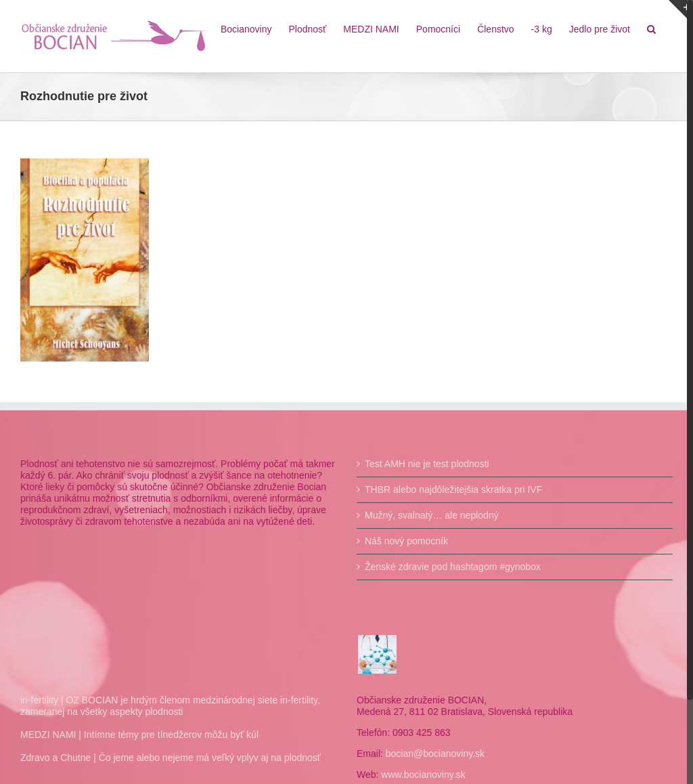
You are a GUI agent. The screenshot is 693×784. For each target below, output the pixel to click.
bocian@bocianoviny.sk (432, 754)
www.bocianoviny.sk (420, 775)
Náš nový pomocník (404, 541)
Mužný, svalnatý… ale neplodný (429, 515)
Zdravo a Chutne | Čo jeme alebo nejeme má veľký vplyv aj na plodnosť (171, 758)
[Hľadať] (645, 28)
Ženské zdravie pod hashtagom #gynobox (450, 567)
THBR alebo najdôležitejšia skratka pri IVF (451, 489)
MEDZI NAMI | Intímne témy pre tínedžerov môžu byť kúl (139, 735)
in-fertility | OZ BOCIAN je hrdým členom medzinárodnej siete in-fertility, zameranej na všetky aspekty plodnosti (170, 706)
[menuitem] (240, 28)
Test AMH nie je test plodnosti (424, 464)
